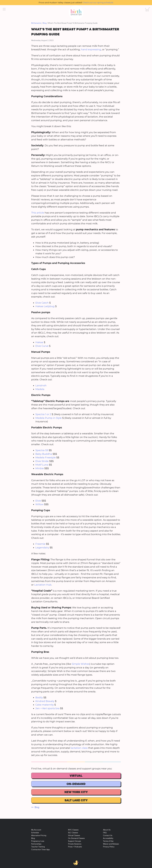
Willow (39, 504)
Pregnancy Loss (38, 841)
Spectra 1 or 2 (43, 414)
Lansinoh (41, 385)
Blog (45, 23)
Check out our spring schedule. (98, 3)
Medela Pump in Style (49, 418)
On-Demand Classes (76, 838)
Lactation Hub (43, 585)
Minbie (40, 468)
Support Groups (74, 841)
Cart (146, 7)
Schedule (35, 833)
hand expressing (91, 49)
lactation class (79, 748)
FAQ (105, 833)
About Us (107, 830)
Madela (40, 389)
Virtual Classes (74, 835)
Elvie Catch (42, 303)
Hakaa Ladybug (45, 306)
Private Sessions (75, 844)
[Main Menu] (4, 9)
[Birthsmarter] (76, 12)
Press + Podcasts (75, 847)
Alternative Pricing (39, 835)
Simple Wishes (81, 664)
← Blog (35, 807)
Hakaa (39, 342)
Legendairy (42, 548)
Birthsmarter (36, 23)
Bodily (39, 697)
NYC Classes (73, 830)
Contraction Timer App (40, 849)
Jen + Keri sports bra (47, 708)
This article (38, 213)
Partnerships (36, 844)
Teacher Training (38, 847)
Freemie (40, 544)
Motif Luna (42, 465)
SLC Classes (73, 833)
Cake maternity (45, 705)
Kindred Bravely (45, 701)
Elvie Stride (42, 461)
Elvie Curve (42, 346)
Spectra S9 (42, 450)
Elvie (38, 501)
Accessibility (108, 838)
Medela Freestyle (46, 457)
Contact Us (108, 835)
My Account (36, 830)
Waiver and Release (111, 844)
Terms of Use (108, 841)
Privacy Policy (109, 847)
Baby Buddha (44, 454)
